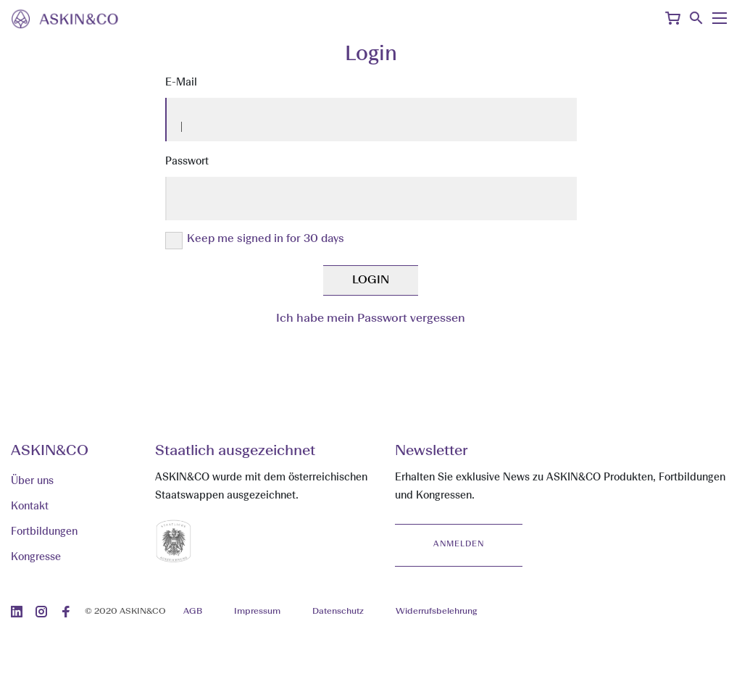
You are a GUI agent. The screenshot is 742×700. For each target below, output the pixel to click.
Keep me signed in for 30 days (266, 239)
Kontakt (30, 507)
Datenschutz (338, 612)
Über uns (32, 481)
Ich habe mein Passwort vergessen (371, 319)
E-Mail (181, 83)
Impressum (257, 612)
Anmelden (459, 545)
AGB (193, 612)
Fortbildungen (44, 532)
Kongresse (36, 557)
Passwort (187, 162)
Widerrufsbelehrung (436, 612)
